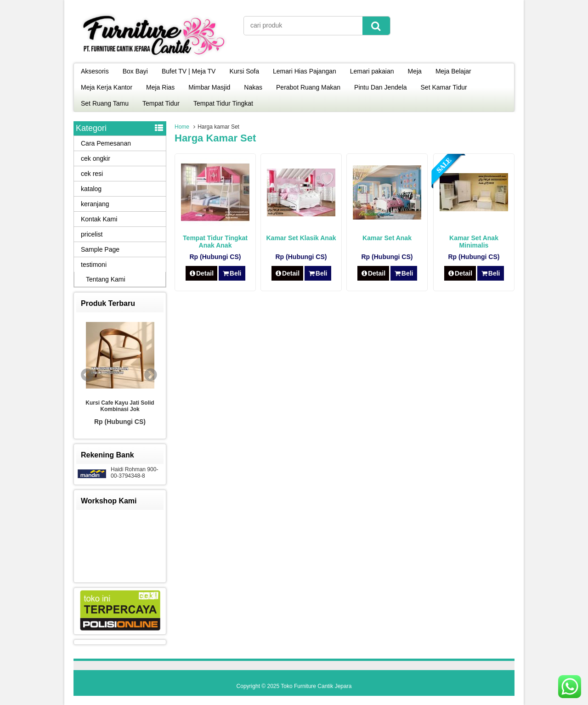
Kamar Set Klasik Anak (301, 238)
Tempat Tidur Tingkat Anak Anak (215, 242)
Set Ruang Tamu (105, 103)
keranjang (95, 204)
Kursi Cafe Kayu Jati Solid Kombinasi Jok (120, 406)
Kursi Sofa (244, 71)
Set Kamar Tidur (444, 87)
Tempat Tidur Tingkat (223, 103)
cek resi (92, 174)
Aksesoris (95, 71)
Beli (232, 273)
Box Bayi (135, 71)
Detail (202, 273)
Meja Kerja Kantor (107, 87)
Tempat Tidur (161, 103)
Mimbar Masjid (209, 87)
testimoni (94, 265)
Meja (415, 71)
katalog (91, 189)
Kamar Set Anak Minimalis (474, 242)
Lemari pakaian (372, 71)
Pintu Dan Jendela (380, 87)
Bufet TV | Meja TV (189, 71)
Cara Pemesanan (106, 143)
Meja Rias (160, 87)
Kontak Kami (99, 219)
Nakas (253, 87)
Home (182, 127)
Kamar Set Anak (387, 238)
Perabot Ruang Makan (308, 87)
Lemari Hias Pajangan (305, 71)
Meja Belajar (453, 71)
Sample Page (100, 249)
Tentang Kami (106, 279)
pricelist (92, 234)
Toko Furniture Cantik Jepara (316, 686)
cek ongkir (96, 158)
